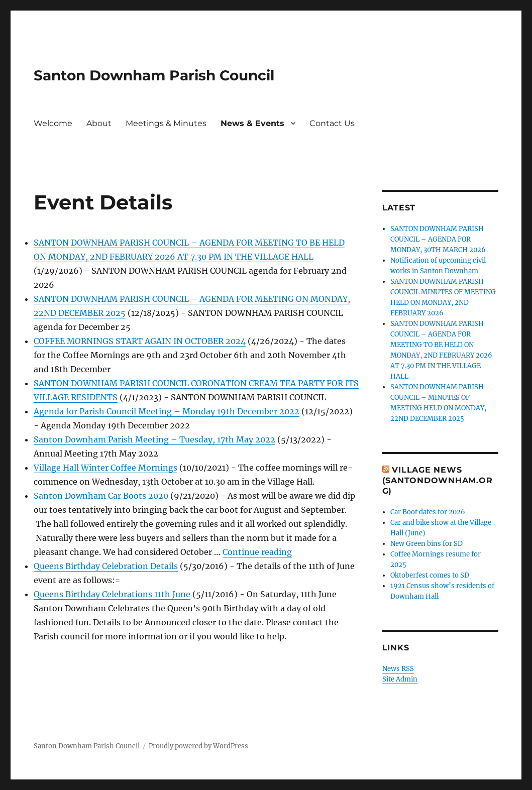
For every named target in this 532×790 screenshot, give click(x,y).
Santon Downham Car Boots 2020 (101, 496)
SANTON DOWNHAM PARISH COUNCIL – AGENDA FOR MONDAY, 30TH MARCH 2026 (438, 239)
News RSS (398, 669)
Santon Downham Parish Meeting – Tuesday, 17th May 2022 (154, 439)
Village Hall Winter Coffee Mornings (105, 468)
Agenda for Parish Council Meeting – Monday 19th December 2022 (167, 411)
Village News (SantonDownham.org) (438, 480)
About (99, 123)
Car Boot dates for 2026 (428, 512)
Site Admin (400, 679)
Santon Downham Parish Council (154, 75)
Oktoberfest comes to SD (430, 575)
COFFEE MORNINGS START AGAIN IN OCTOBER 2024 (140, 341)
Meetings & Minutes (166, 123)
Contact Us (332, 123)
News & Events (252, 123)
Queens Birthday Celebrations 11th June (112, 594)
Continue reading (257, 552)
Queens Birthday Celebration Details (106, 566)
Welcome (53, 123)
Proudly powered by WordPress (198, 746)
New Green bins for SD (427, 544)
